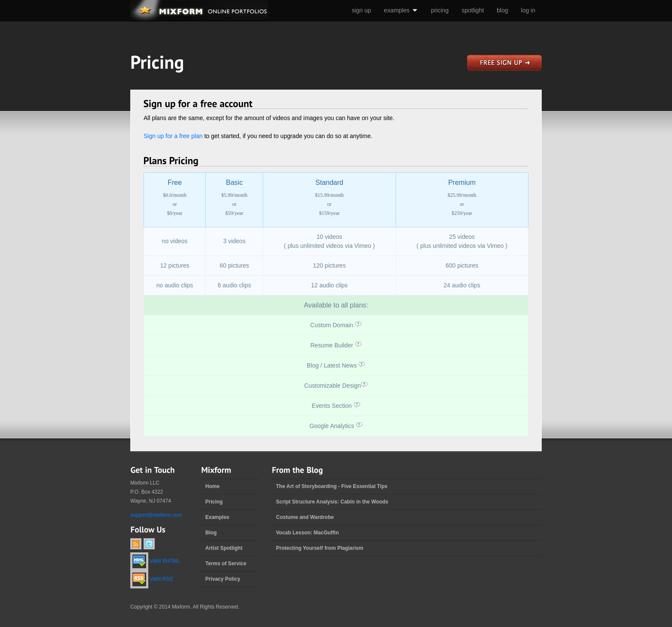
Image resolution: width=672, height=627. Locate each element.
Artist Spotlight (224, 548)
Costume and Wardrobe (305, 517)
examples (401, 10)
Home (212, 486)
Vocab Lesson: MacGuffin (307, 533)
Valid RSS (151, 579)
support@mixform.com (156, 515)
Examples (217, 517)
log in (528, 10)
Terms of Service (226, 564)
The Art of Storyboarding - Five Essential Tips (332, 486)
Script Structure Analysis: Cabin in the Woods (332, 502)
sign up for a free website (504, 63)
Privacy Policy (223, 579)
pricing (440, 10)
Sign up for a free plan (173, 136)
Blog (211, 533)
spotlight (473, 10)
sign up (361, 10)
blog (502, 10)
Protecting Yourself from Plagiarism (320, 548)
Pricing (214, 502)
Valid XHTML (155, 561)
